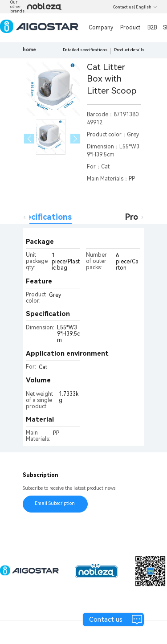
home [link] (29, 50)
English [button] (147, 7)
